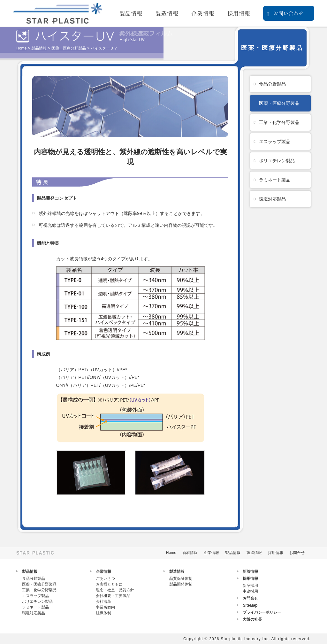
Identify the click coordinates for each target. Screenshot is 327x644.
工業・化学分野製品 (279, 122)
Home (21, 48)
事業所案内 (105, 607)
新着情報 (190, 553)
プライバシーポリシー (262, 612)
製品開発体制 (181, 584)
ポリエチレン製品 (277, 161)
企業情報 (203, 13)
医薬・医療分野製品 (69, 48)
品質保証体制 (181, 579)
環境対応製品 (272, 199)
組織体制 (103, 613)
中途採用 (250, 591)
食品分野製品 (272, 84)
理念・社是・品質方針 (115, 590)
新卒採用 (250, 586)
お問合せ (297, 553)
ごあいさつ (105, 579)
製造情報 (167, 13)
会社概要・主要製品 (113, 596)
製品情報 (131, 13)
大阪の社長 (252, 619)
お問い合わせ (285, 13)
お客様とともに (109, 584)
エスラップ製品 (275, 142)
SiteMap (250, 605)
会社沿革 (103, 602)
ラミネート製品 (275, 180)
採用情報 (239, 13)
